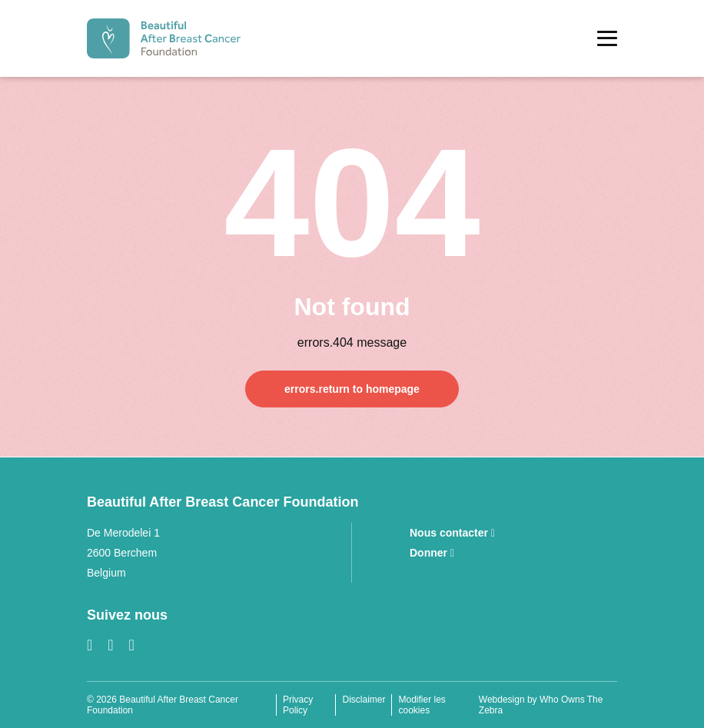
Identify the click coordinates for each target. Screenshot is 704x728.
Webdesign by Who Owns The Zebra (541, 705)
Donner (432, 553)
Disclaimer (364, 700)
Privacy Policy (298, 705)
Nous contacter (452, 533)
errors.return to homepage (352, 389)
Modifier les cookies (422, 705)
